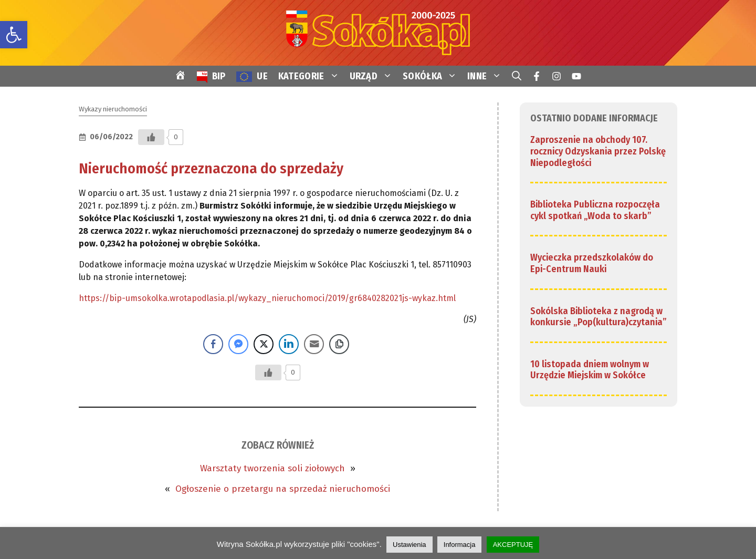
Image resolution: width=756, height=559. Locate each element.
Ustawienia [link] (409, 545)
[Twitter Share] (264, 344)
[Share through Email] (314, 344)
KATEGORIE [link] (311, 76)
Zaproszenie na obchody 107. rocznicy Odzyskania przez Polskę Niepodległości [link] (598, 151)
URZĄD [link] (374, 76)
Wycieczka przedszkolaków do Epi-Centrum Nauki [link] (592, 263)
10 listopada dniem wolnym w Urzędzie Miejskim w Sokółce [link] (590, 370)
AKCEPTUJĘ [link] (513, 545)
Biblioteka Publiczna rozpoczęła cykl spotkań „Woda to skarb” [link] (595, 210)
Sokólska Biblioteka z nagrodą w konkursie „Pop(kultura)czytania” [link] (598, 317)
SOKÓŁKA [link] (432, 76)
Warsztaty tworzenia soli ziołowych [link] (272, 468)
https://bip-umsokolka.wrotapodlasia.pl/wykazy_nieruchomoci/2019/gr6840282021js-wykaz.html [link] (267, 298)
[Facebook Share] (213, 344)
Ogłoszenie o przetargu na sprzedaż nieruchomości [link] (283, 489)
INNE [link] (487, 76)
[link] (14, 35)
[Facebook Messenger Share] (238, 344)
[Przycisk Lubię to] (151, 137)
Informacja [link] (460, 545)
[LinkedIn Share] (289, 344)
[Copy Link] (339, 344)
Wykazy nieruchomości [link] (113, 109)
